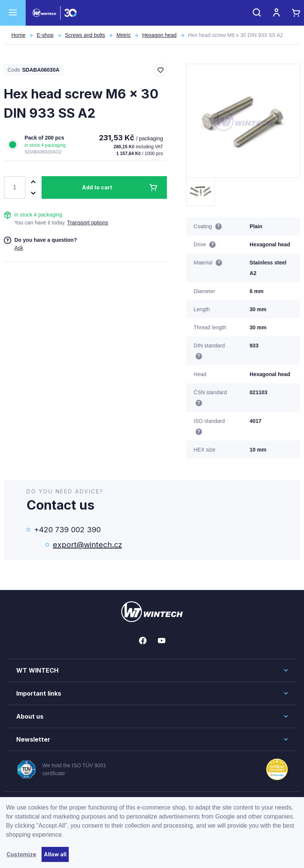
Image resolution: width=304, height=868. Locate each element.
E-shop (45, 35)
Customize (21, 854)
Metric (123, 35)
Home (18, 35)
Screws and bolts (85, 35)
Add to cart (97, 187)
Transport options (88, 223)
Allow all (55, 854)
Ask (19, 248)
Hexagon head (159, 35)
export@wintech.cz (87, 545)
